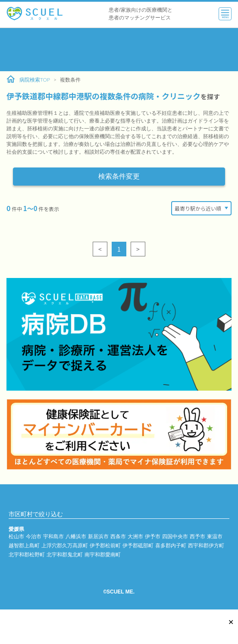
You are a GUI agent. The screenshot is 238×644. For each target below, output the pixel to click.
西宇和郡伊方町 (206, 545)
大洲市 (135, 536)
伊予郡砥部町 (138, 545)
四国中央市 (175, 536)
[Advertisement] (119, 50)
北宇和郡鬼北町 (65, 554)
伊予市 (153, 536)
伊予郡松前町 (105, 545)
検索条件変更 (119, 176)
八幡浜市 (76, 536)
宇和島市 (53, 536)
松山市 (16, 536)
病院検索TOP (28, 79)
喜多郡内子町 (171, 545)
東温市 (215, 536)
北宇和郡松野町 (27, 554)
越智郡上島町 (24, 545)
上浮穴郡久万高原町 (65, 545)
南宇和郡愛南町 (103, 554)
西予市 (197, 536)
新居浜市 (98, 536)
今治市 (34, 536)
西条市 (118, 536)
